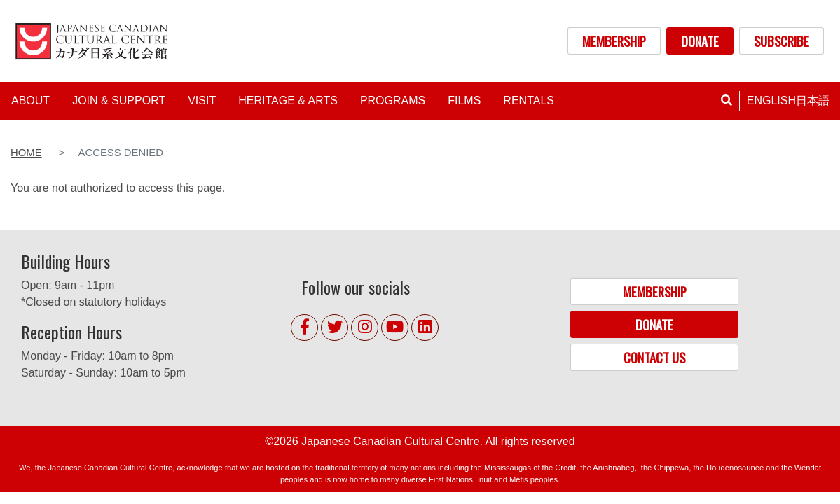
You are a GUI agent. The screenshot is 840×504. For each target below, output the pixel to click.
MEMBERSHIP (614, 41)
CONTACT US (654, 357)
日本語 (813, 100)
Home (26, 153)
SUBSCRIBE (782, 41)
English (771, 100)
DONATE (700, 41)
